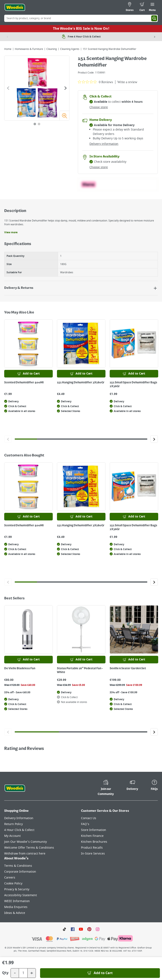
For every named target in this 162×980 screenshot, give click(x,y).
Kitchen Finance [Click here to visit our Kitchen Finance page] (92, 836)
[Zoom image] (64, 116)
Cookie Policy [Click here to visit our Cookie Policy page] (13, 883)
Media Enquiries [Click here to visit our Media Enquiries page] (16, 907)
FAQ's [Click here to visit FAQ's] (85, 824)
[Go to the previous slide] (8, 88)
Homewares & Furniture (29, 49)
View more (11, 232)
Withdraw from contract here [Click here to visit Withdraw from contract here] (25, 854)
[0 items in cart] (142, 7)
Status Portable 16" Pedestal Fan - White (80, 670)
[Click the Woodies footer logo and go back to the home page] (15, 788)
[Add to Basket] (100, 973)
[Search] (154, 18)
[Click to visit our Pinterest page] (89, 929)
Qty (5, 973)
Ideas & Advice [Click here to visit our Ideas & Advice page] (15, 913)
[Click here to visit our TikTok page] (64, 929)
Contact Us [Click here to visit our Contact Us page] (89, 818)
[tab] (35, 124)
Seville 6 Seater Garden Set (128, 668)
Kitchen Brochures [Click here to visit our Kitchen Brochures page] (94, 842)
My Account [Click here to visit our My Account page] (12, 836)
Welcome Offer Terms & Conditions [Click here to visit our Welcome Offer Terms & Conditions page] (29, 848)
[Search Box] (81, 18)
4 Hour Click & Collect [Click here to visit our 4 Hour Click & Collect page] (19, 830)
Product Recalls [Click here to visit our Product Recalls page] (92, 848)
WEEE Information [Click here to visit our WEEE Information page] (17, 901)
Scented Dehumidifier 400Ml (24, 383)
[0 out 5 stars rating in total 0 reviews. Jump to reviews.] (95, 82)
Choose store (99, 107)
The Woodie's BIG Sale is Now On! (81, 29)
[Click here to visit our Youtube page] (81, 929)
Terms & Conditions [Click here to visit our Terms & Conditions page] (18, 866)
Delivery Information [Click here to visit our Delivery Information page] (19, 818)
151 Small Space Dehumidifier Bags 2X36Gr (133, 384)
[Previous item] (7, 37)
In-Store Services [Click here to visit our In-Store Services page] (93, 854)
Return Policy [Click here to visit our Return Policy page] (13, 824)
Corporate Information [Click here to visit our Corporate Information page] (20, 872)
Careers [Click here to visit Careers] (10, 878)
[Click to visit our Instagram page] (98, 929)
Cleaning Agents (70, 49)
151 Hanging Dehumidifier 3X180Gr (81, 383)
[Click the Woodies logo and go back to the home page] (15, 7)
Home (8, 49)
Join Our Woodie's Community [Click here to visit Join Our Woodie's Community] (26, 842)
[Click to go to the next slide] (154, 439)
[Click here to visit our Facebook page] (73, 929)
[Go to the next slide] (65, 88)
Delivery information (104, 144)
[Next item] (155, 37)
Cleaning (52, 49)
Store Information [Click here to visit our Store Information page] (94, 830)
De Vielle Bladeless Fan (20, 668)
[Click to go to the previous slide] (8, 439)
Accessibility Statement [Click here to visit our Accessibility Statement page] (21, 895)
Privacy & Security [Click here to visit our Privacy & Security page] (17, 889)
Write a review (127, 82)
